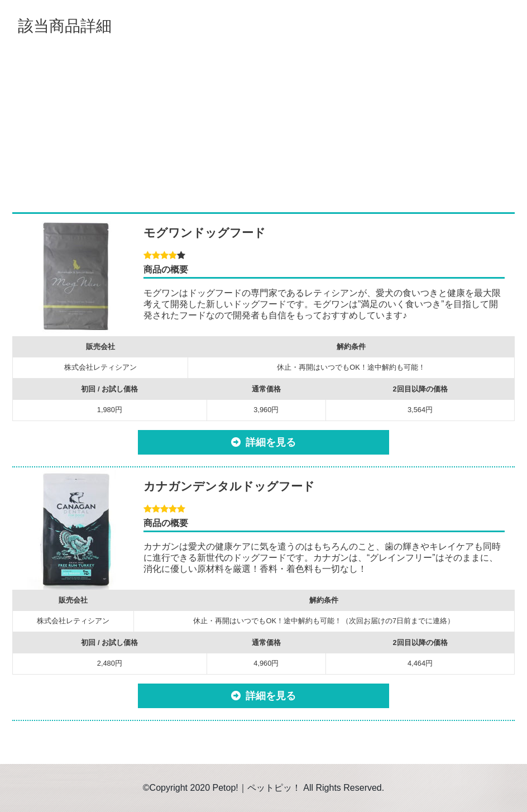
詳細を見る (271, 442)
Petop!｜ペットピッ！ (257, 788)
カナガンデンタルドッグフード (229, 486)
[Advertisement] (263, 123)
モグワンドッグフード (205, 233)
